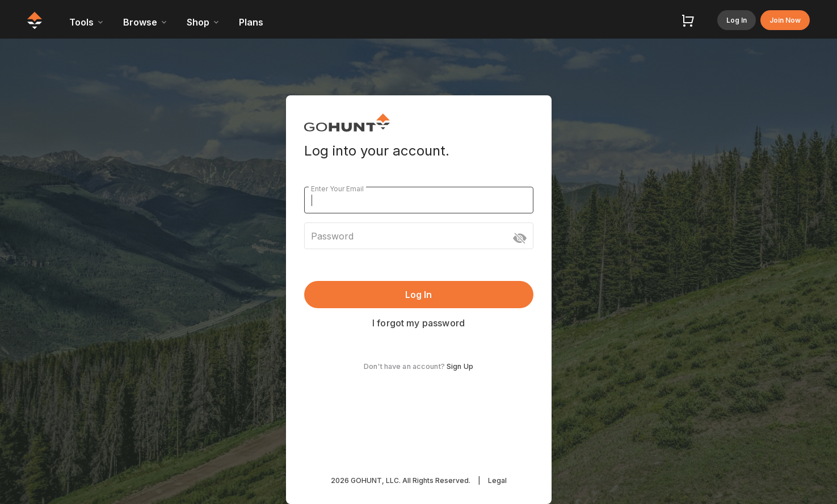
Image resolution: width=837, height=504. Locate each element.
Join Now (785, 20)
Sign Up (460, 366)
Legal (497, 480)
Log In (737, 20)
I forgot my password (419, 323)
